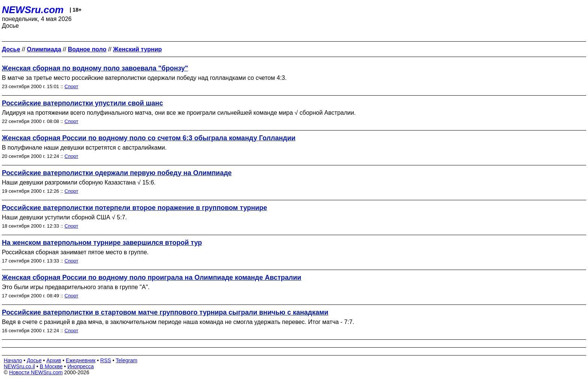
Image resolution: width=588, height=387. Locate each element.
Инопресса (81, 366)
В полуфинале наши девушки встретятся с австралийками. (84, 148)
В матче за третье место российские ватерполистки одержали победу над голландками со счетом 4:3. (144, 78)
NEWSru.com (33, 10)
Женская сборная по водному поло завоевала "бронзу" (95, 68)
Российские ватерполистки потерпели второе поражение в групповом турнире (134, 208)
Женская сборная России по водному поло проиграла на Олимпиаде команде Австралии (151, 277)
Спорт (71, 86)
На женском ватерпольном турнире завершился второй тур (102, 243)
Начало (13, 360)
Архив (54, 360)
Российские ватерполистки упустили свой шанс (82, 103)
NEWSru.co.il (19, 366)
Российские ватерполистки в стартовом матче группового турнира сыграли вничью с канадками (165, 312)
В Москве (51, 366)
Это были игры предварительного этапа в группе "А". (76, 287)
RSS (106, 360)
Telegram (127, 360)
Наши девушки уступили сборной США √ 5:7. (64, 217)
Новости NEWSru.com (36, 372)
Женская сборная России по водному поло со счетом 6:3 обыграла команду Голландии (149, 138)
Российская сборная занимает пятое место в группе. (75, 252)
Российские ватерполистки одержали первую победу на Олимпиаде (117, 173)
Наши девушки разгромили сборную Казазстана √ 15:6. (79, 182)
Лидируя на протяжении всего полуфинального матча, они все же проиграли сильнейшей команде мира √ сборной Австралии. (179, 113)
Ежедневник (81, 360)
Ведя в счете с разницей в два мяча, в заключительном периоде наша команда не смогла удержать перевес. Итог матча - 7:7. (178, 322)
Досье (34, 360)
